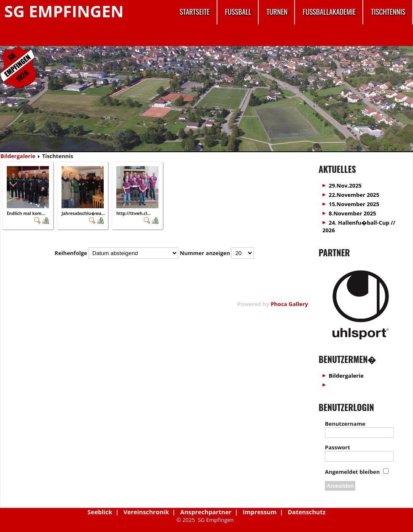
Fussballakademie (329, 12)
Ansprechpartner (206, 512)
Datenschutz (307, 512)
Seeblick (100, 512)
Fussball (238, 12)
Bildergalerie (18, 156)
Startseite (194, 12)
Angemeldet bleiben (352, 472)
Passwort (338, 447)
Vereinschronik (146, 512)
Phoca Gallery (289, 304)
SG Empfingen (64, 11)
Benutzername (345, 424)
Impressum (260, 512)
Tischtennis (388, 12)
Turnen (277, 12)
